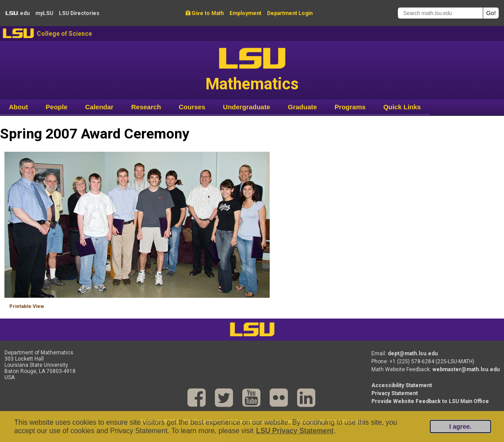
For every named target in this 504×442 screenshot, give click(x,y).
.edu (17, 13)
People (56, 107)
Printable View (27, 306)
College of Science (64, 34)
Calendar (99, 107)
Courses (192, 107)
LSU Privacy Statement (295, 431)
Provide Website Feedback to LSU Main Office (430, 401)
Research (146, 107)
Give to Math (205, 13)
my (44, 13)
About (18, 107)
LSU (18, 33)
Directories (79, 13)
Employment (245, 13)
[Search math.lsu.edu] (440, 13)
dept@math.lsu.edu (413, 354)
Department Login (290, 13)
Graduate (302, 107)
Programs (350, 107)
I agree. (460, 427)
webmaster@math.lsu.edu (466, 369)
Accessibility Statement (402, 385)
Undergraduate (246, 107)
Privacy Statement (395, 393)
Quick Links (402, 107)
